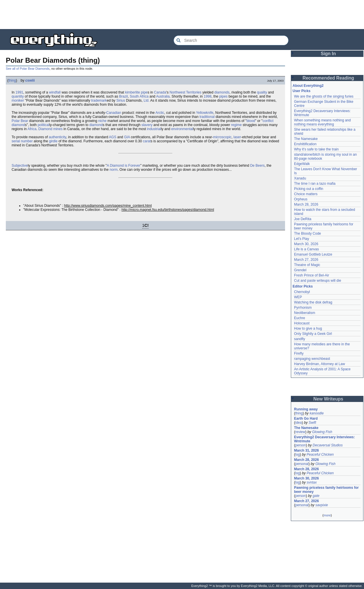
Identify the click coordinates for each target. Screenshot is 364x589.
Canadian (114, 113)
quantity (18, 96)
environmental (182, 129)
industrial (154, 129)
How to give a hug (308, 328)
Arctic (160, 113)
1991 (19, 92)
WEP (298, 297)
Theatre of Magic (307, 265)
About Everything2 (308, 86)
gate (316, 496)
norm (114, 170)
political (44, 125)
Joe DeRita (303, 219)
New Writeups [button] (328, 399)
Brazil (123, 96)
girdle (53, 141)
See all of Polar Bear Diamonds (28, 69)
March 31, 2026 (306, 450)
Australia (163, 96)
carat (147, 141)
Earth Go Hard (306, 419)
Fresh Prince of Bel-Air (312, 275)
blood (251, 121)
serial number (22, 141)
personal (302, 464)
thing (12, 80)
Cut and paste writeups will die (318, 281)
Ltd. (147, 100)
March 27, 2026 (306, 260)
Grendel (300, 270)
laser (237, 137)
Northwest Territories (185, 92)
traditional (207, 117)
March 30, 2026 (306, 244)
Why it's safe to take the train (316, 149)
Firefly (299, 353)
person (301, 445)
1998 (208, 96)
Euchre (300, 318)
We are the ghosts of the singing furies (324, 96)
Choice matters (306, 194)
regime (236, 125)
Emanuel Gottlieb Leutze (313, 254)
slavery (147, 125)
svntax (312, 482)
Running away (306, 409)
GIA (127, 137)
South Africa (139, 96)
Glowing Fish (322, 432)
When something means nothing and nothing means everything (322, 122)
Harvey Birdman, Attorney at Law (319, 364)
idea (299, 423)
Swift (312, 423)
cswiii (30, 80)
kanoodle (317, 413)
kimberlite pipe (136, 92)
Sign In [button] (328, 54)
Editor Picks (303, 286)
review (300, 432)
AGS (112, 137)
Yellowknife (205, 113)
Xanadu (300, 178)
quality (262, 92)
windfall (55, 92)
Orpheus (301, 199)
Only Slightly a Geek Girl (313, 334)
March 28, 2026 (306, 204)
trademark (99, 100)
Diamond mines (50, 129)
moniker (18, 100)
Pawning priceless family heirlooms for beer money (326, 490)
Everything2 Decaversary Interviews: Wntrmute (324, 439)
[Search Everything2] (231, 40)
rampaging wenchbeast (312, 359)
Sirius (121, 100)
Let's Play (302, 239)
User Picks (301, 91)
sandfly (300, 339)
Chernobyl (302, 292)
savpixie (321, 505)
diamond (96, 125)
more (327, 515)
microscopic (222, 137)
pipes (223, 96)
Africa (32, 129)
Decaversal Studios (328, 445)
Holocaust (302, 323)
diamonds (222, 92)
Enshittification (305, 144)
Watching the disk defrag (313, 302)
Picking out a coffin (309, 189)
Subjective (20, 166)
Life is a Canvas (306, 249)
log (298, 455)
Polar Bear (20, 121)
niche (102, 121)
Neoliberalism (305, 313)
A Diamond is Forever (124, 166)
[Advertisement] (182, 15)
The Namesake (306, 139)
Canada (160, 92)
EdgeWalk (302, 164)
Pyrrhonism (303, 308)
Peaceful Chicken (320, 455)
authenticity (57, 137)
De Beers (257, 166)
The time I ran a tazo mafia (315, 184)
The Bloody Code (308, 234)
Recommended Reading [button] (328, 78)
